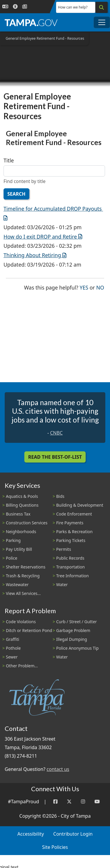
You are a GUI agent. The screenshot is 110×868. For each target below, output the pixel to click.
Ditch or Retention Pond (29, 630)
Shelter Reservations (26, 567)
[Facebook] (55, 802)
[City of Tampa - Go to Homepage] (31, 22)
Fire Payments (70, 523)
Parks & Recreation (75, 532)
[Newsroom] (25, 7)
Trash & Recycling (23, 576)
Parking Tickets (71, 540)
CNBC (56, 433)
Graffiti (12, 639)
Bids (60, 496)
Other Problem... (22, 666)
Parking (13, 540)
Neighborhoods (21, 532)
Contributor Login (73, 834)
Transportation (71, 567)
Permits (64, 549)
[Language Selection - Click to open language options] (5, 7)
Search (16, 194)
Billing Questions (22, 505)
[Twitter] (69, 802)
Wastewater (17, 585)
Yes (84, 287)
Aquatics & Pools (22, 496)
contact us (58, 769)
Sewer (12, 657)
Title (9, 160)
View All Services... (23, 593)
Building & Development (80, 505)
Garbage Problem (73, 630)
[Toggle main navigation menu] (102, 22)
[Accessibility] (15, 7)
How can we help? (73, 7)
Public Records (70, 558)
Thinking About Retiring (35, 255)
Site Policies (55, 847)
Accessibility (31, 834)
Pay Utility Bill (19, 549)
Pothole (13, 648)
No (100, 287)
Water (62, 585)
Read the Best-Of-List (55, 457)
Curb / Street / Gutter (77, 622)
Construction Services (27, 523)
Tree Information (73, 576)
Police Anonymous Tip (78, 648)
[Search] (101, 7)
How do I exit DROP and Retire (43, 237)
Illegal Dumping (72, 639)
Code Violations (21, 622)
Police (12, 558)
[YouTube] (97, 802)
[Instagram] (83, 802)
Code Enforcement (74, 514)
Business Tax (18, 514)
